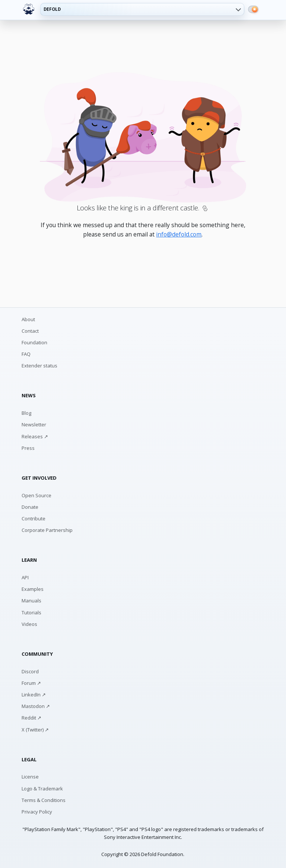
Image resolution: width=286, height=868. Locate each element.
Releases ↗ (35, 436)
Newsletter (34, 424)
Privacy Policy (37, 812)
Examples (33, 589)
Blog (26, 413)
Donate (30, 507)
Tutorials (31, 612)
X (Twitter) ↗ (35, 730)
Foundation (34, 342)
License (30, 777)
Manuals (31, 601)
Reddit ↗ (31, 718)
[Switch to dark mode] (253, 9)
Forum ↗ (31, 683)
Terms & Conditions (44, 800)
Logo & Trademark (42, 789)
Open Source (36, 495)
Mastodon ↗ (36, 706)
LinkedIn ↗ (34, 695)
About (28, 319)
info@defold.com (179, 234)
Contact (30, 331)
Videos (29, 624)
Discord (30, 671)
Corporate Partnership (47, 530)
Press (28, 448)
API (25, 577)
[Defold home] (29, 9)
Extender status (39, 366)
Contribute (34, 518)
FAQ (26, 354)
